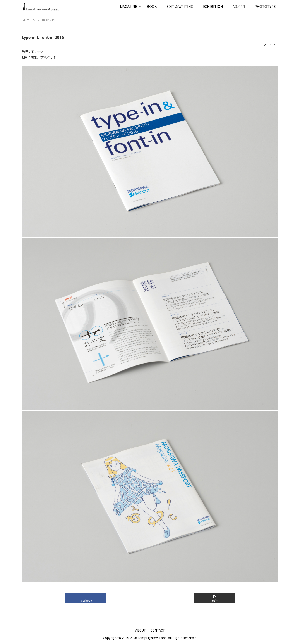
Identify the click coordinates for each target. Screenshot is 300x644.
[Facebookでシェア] (86, 598)
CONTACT (158, 630)
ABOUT (141, 630)
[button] (214, 598)
